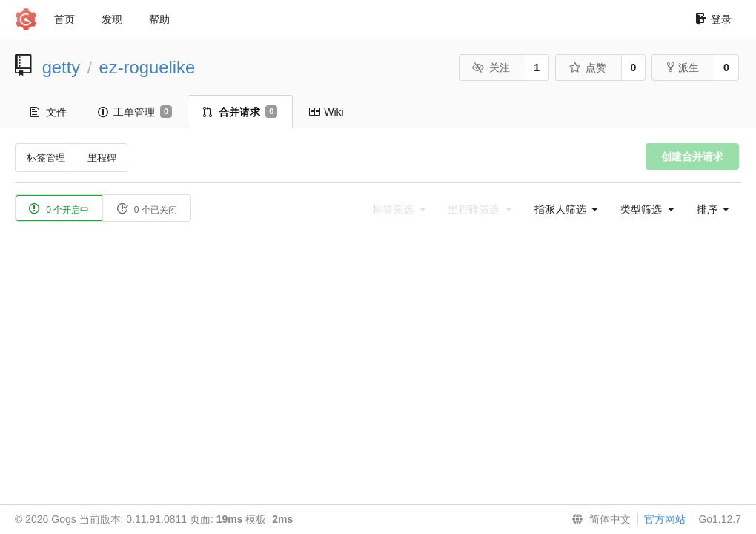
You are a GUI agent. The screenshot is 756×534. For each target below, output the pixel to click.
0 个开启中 (59, 209)
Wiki (326, 112)
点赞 (587, 67)
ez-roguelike (147, 67)
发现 (112, 19)
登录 (713, 19)
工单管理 (135, 112)
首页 (64, 19)
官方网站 (665, 519)
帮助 (159, 19)
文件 (49, 112)
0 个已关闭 (146, 209)
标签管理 (46, 158)
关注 (491, 67)
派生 (683, 67)
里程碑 (102, 158)
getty (62, 67)
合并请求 (240, 112)
